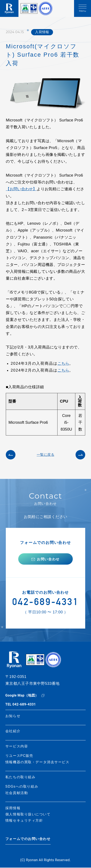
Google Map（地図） (22, 696)
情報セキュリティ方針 (24, 821)
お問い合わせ (48, 559)
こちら (63, 363)
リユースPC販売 (19, 756)
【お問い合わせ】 (21, 189)
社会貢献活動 (17, 793)
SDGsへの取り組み (22, 787)
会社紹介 (13, 731)
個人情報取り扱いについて (28, 815)
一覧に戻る (45, 454)
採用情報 (13, 808)
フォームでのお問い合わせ (28, 839)
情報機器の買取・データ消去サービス (37, 762)
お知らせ (13, 716)
